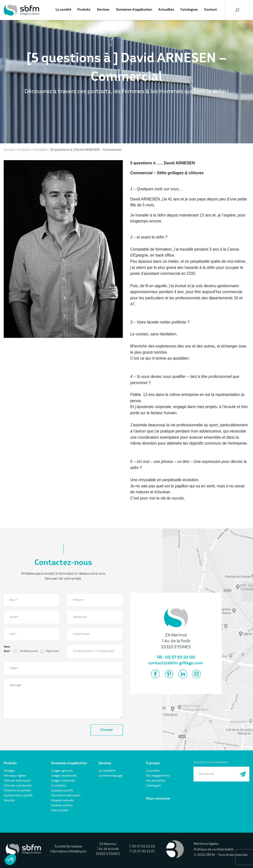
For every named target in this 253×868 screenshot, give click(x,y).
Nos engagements (158, 776)
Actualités (166, 10)
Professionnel (29, 651)
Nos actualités (156, 781)
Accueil (9, 150)
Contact (211, 10)
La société (63, 10)
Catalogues (189, 10)
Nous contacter (158, 799)
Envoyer (107, 730)
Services (103, 10)
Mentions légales (206, 844)
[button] (10, 860)
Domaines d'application (134, 10)
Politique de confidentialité (214, 849)
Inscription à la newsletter (211, 762)
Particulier (53, 651)
